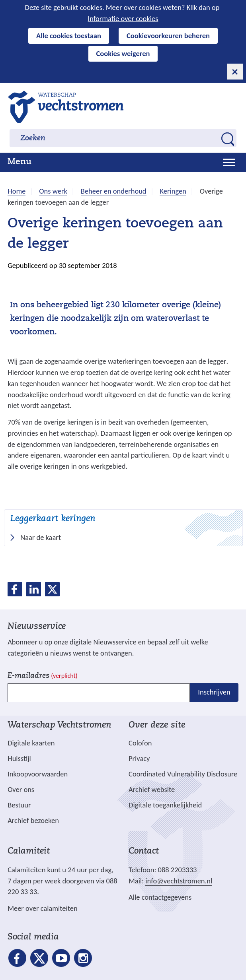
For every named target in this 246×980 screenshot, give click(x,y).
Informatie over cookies (123, 18)
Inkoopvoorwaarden (38, 774)
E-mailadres (42, 676)
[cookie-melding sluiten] (235, 72)
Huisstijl (19, 758)
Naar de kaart (43, 538)
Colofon (140, 743)
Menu (20, 162)
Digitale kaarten (31, 743)
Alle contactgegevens (160, 897)
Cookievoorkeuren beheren (168, 36)
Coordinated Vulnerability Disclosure (183, 774)
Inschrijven (214, 692)
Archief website (152, 789)
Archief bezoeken (33, 820)
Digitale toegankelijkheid (165, 805)
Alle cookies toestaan (69, 36)
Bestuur (19, 805)
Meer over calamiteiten (43, 908)
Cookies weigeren (123, 53)
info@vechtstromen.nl (179, 881)
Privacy (139, 758)
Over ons (21, 789)
